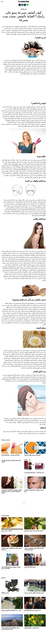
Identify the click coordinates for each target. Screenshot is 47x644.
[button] (2, 2)
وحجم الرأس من (25, 72)
